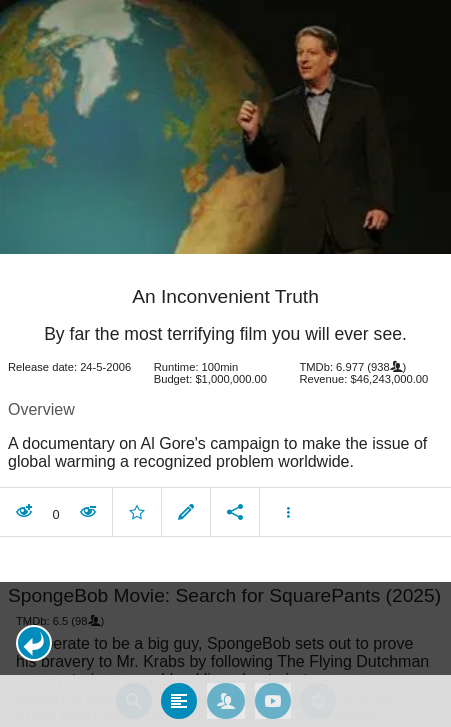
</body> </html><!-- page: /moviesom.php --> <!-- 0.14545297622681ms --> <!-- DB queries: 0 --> (225, 363)
